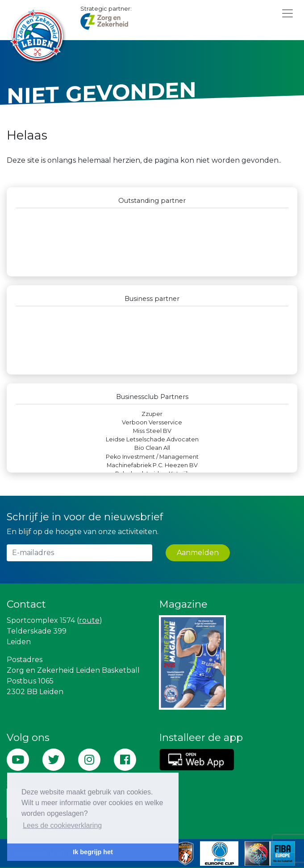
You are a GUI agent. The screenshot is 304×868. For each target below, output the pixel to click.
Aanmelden (198, 553)
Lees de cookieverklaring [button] (62, 825)
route (89, 620)
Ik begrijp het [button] (93, 852)
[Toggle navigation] (287, 13)
